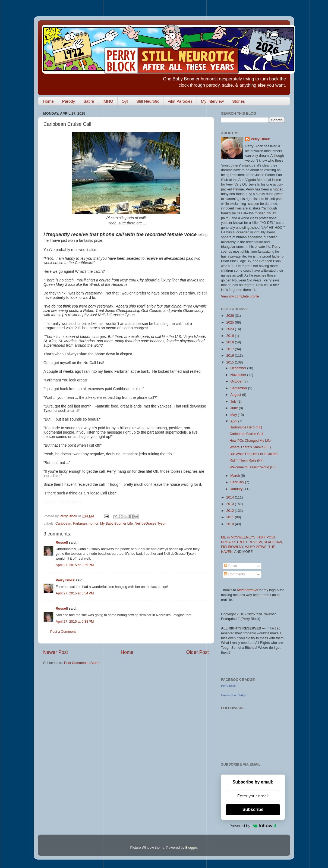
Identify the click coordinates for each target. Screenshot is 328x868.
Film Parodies (180, 101)
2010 (231, 524)
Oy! (125, 101)
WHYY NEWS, (257, 547)
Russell (62, 543)
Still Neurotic (148, 101)
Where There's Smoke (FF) (250, 447)
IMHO (108, 101)
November (239, 375)
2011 (231, 517)
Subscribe (253, 809)
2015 (231, 362)
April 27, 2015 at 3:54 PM (75, 593)
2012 (231, 511)
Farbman (80, 524)
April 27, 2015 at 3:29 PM (75, 565)
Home (48, 101)
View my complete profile (240, 296)
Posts (230, 566)
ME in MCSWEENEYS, (239, 537)
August (236, 395)
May (234, 415)
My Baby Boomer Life (116, 524)
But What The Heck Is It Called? (254, 454)
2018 (231, 342)
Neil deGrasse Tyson (151, 524)
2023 (231, 329)
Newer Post (56, 652)
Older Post (198, 652)
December (239, 368)
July (234, 402)
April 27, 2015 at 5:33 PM (75, 622)
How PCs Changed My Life (250, 441)
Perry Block (65, 580)
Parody (69, 101)
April (234, 421)
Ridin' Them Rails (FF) (246, 460)
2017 (231, 349)
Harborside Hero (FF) (246, 427)
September (239, 388)
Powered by (253, 826)
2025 (231, 322)
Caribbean (63, 524)
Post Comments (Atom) (82, 663)
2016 (231, 356)
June (235, 408)
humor (94, 524)
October (237, 381)
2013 (231, 504)
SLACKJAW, (273, 542)
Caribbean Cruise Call (246, 434)
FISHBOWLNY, (233, 547)
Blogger (191, 848)
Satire (89, 101)
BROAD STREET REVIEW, (242, 542)
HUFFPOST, (267, 537)
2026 (231, 316)
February (238, 482)
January (237, 489)
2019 (231, 336)
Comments (234, 574)
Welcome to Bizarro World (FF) (253, 467)
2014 (231, 497)
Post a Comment (63, 632)
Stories (239, 101)
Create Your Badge (234, 695)
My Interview (212, 101)
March (236, 476)
